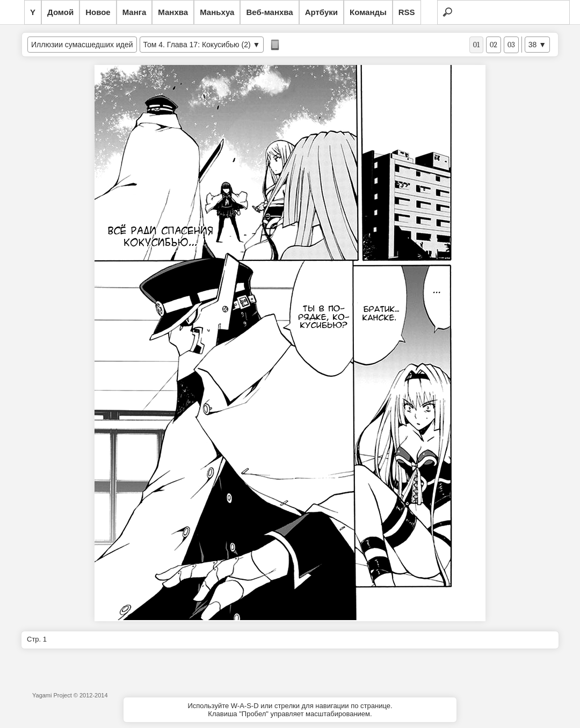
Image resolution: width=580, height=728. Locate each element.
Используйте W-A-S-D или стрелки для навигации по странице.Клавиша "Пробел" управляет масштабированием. (290, 710)
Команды (368, 12)
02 (494, 45)
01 (476, 45)
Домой (60, 12)
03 (511, 45)
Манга (135, 12)
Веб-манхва (269, 12)
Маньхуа (217, 12)
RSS (407, 12)
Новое (98, 12)
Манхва (173, 12)
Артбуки (321, 12)
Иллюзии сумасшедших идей (82, 45)
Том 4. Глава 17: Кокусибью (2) (197, 45)
